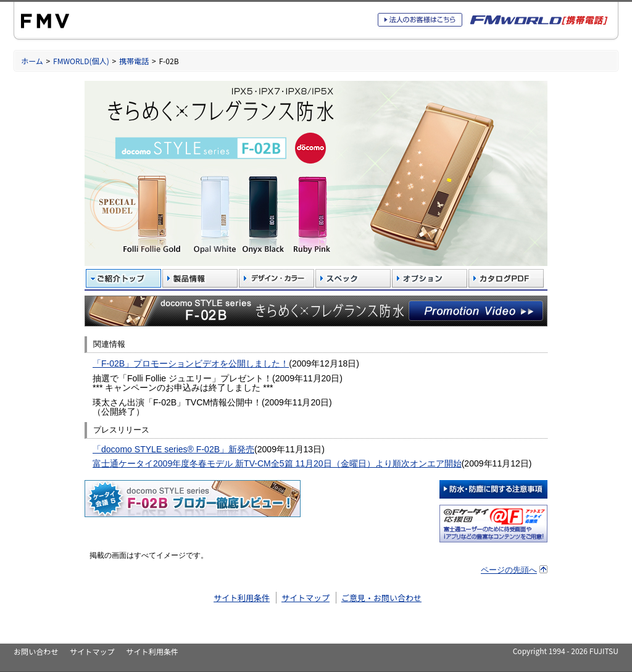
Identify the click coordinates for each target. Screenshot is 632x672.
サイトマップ (306, 598)
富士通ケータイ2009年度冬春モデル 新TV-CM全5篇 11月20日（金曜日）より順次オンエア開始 (277, 463)
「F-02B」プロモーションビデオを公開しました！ (191, 363)
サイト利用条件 (242, 598)
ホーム (32, 61)
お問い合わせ (36, 651)
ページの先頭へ (509, 570)
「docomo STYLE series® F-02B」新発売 (173, 449)
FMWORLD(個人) (81, 61)
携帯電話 (134, 61)
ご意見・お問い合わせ (381, 598)
